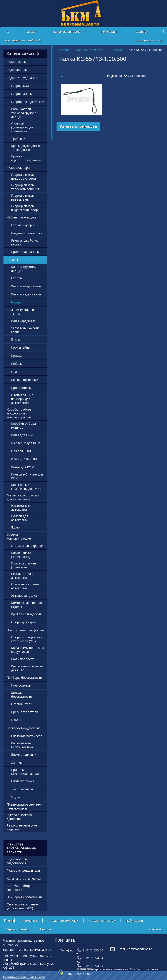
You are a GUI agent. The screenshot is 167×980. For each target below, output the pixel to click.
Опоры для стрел (24, 622)
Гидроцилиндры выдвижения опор (24, 208)
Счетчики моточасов (27, 736)
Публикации (108, 32)
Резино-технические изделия (22, 827)
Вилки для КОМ (23, 467)
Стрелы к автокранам (27, 546)
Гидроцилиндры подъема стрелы (23, 176)
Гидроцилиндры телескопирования (25, 187)
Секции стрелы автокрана (22, 576)
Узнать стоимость (78, 126)
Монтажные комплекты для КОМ (26, 487)
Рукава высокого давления (19, 817)
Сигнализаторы (23, 781)
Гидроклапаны (22, 94)
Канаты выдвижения (26, 286)
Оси (14, 372)
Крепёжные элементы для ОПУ (27, 668)
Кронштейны (21, 347)
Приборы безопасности (24, 677)
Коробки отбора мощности (23, 425)
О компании (28, 920)
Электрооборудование (24, 728)
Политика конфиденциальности (24, 977)
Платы (16, 720)
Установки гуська (24, 596)
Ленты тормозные (25, 380)
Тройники (18, 139)
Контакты (155, 40)
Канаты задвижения (26, 294)
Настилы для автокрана (21, 507)
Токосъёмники (22, 789)
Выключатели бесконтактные (23, 745)
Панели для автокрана (20, 518)
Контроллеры (21, 685)
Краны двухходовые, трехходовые (26, 148)
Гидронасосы (17, 62)
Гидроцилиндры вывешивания (23, 197)
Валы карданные (23, 321)
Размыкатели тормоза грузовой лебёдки (25, 113)
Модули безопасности (22, 695)
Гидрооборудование (22, 78)
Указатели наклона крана (25, 330)
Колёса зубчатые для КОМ (27, 476)
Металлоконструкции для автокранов (23, 497)
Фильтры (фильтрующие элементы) (22, 127)
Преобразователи (25, 712)
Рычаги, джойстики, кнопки (26, 242)
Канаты (12, 260)
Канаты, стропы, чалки (24, 879)
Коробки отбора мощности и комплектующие (19, 413)
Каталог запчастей (67, 32)
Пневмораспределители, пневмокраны (25, 806)
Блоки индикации (24, 754)
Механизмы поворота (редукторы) (27, 650)
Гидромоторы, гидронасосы (18, 861)
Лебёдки (17, 364)
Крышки (17, 355)
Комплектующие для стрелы (26, 605)
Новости (18, 40)
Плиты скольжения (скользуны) (25, 565)
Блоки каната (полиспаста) (21, 555)
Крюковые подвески (26, 614)
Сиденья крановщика (27, 233)
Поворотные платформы (25, 630)
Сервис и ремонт (142, 33)
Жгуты (16, 797)
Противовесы (21, 388)
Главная (65, 50)
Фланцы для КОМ (24, 459)
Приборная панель (25, 252)
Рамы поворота (23, 659)
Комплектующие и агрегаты (20, 312)
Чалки (117, 50)
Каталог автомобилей (31, 33)
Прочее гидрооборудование (26, 158)
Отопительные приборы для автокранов (22, 399)
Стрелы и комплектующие (19, 536)
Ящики (16, 527)
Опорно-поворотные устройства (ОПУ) (27, 639)
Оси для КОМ (21, 451)
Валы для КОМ (22, 435)
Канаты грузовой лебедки (24, 269)
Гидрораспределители (28, 102)
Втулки (16, 339)
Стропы (17, 278)
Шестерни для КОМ (26, 443)
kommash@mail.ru (140, 949)
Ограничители (22, 704)
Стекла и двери (22, 225)
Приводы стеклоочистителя (25, 772)
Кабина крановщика (22, 217)
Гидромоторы (17, 70)
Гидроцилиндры (18, 168)
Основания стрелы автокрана (25, 586)
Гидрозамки (20, 86)
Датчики (17, 763)
